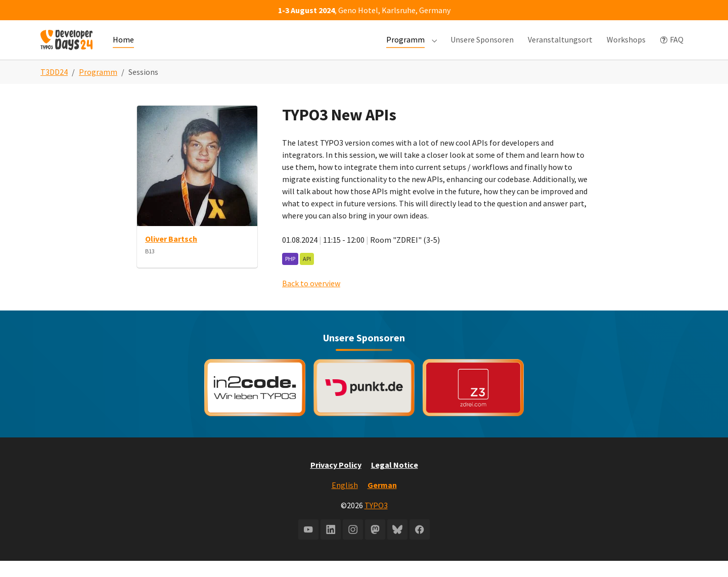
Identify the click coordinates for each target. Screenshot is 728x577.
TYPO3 (376, 521)
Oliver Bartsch (171, 255)
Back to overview (311, 299)
